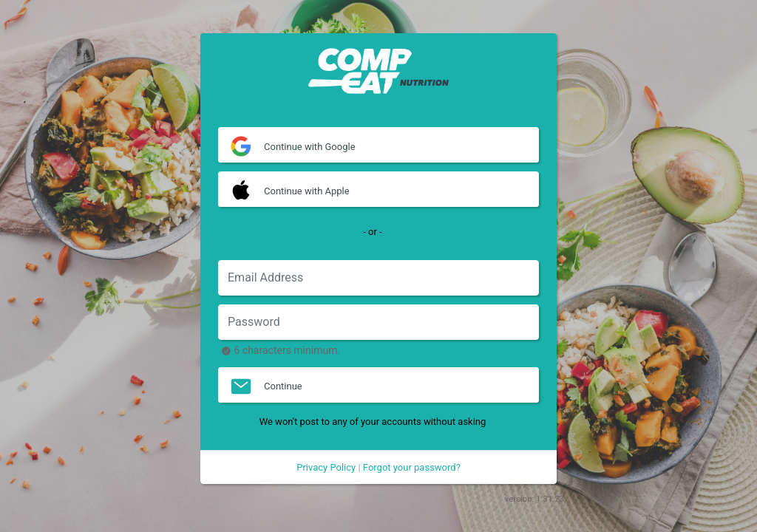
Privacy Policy (326, 467)
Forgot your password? (412, 467)
